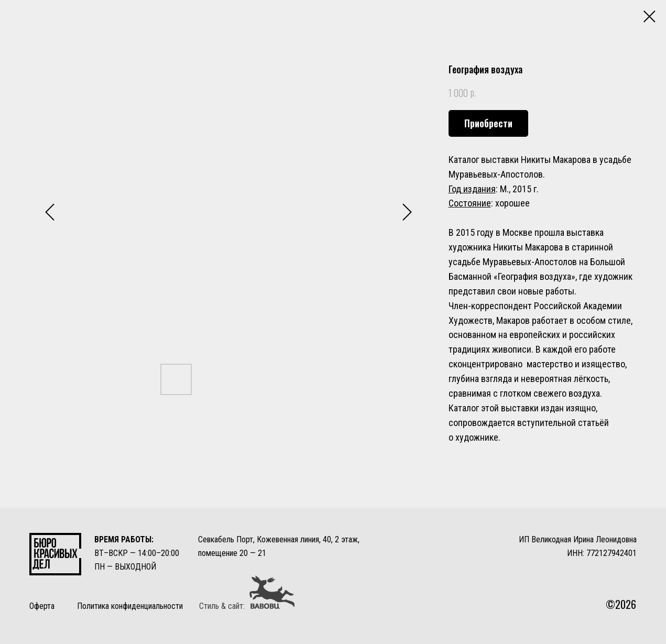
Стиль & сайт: (222, 606)
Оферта (42, 606)
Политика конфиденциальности (130, 606)
